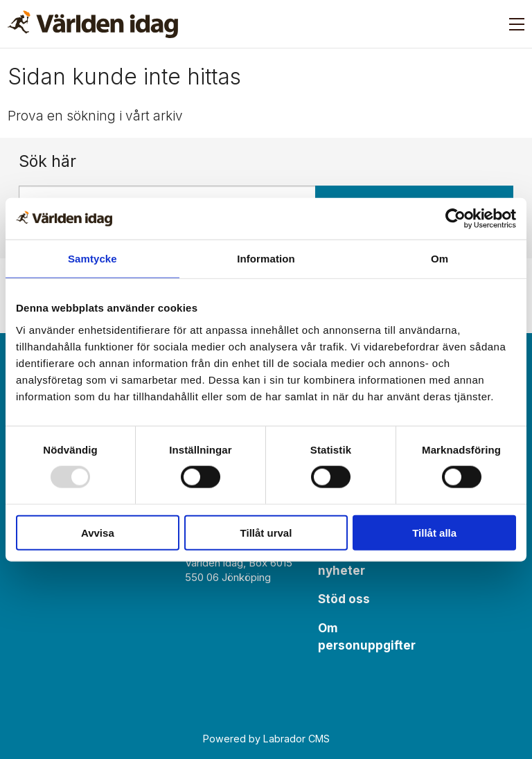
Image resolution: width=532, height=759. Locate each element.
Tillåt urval (266, 532)
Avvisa (98, 532)
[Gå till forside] (93, 24)
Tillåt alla (434, 532)
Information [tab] (266, 259)
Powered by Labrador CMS (266, 739)
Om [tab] (440, 259)
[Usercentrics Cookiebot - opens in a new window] (455, 219)
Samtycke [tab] (92, 259)
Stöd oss (344, 599)
